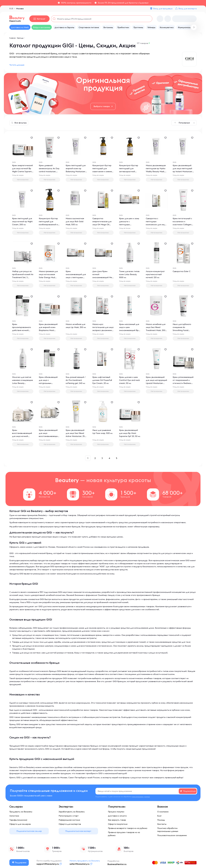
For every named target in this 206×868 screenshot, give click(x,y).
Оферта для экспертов (70, 824)
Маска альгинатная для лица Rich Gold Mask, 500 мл (75, 221)
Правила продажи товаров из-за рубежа (124, 834)
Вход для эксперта (188, 9)
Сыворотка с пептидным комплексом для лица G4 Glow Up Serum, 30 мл (156, 225)
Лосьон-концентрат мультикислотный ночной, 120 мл (155, 274)
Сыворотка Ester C (182, 271)
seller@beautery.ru (79, 864)
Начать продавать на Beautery (85, 861)
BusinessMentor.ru (117, 864)
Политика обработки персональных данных (168, 830)
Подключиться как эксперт (78, 831)
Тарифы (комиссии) (18, 820)
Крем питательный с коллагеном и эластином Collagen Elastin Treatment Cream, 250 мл (182, 225)
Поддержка (19, 862)
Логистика (14, 816)
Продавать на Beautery (21, 812)
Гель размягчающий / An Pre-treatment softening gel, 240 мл (76, 380)
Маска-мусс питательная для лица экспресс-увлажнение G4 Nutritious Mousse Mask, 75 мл (103, 330)
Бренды (20, 38)
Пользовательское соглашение (172, 835)
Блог (159, 816)
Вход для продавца (163, 9)
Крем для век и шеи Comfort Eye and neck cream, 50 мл (129, 380)
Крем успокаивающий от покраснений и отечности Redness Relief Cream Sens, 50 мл (183, 383)
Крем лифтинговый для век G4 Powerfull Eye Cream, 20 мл (102, 380)
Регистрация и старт (69, 816)
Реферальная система (69, 820)
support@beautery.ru (48, 864)
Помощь (161, 820)
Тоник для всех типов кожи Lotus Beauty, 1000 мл (129, 274)
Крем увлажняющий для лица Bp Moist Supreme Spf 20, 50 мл (130, 433)
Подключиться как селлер (29, 831)
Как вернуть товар (117, 820)
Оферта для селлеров (20, 824)
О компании (163, 812)
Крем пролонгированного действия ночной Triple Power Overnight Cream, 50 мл (23, 330)
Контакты (162, 824)
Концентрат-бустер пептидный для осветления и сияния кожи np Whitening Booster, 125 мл (102, 171)
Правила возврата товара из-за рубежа (128, 828)
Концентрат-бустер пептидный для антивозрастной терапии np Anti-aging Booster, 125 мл (130, 171)
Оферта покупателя (118, 824)
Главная (12, 38)
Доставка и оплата (117, 816)
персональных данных (141, 797)
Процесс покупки (116, 812)
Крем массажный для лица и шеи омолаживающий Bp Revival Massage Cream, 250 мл (129, 330)
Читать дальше (17, 65)
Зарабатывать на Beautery (72, 812)
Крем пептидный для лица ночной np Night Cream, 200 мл (22, 221)
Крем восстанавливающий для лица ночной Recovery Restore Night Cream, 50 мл (22, 436)
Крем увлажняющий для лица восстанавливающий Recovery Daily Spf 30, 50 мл (49, 436)
